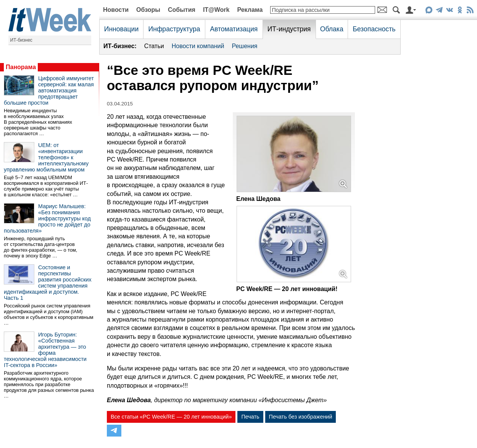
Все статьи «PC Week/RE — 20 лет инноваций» (171, 417)
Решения (244, 46)
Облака (332, 29)
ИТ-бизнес (21, 40)
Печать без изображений (301, 417)
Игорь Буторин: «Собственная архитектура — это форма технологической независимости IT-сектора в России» (45, 350)
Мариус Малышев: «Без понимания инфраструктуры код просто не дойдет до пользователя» (47, 218)
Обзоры (148, 10)
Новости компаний (198, 46)
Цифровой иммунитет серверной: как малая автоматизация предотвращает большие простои (49, 91)
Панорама (21, 67)
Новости (116, 10)
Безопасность (374, 29)
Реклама (250, 10)
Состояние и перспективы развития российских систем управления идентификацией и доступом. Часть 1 (48, 283)
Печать (250, 417)
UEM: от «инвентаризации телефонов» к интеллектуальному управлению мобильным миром (46, 157)
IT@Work (216, 10)
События (182, 10)
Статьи (154, 46)
